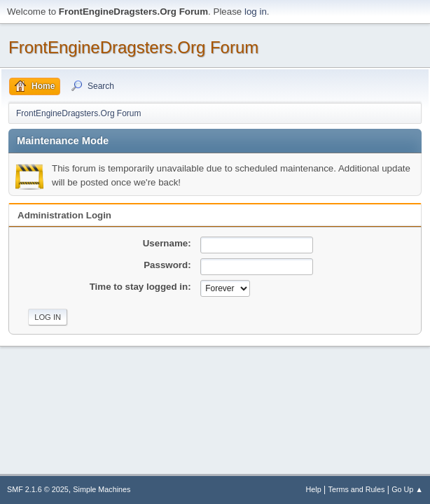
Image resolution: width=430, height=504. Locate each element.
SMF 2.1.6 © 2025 (38, 489)
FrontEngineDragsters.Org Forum (133, 47)
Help (314, 489)
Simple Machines (102, 489)
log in (256, 12)
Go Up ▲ (407, 489)
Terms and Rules (357, 489)
